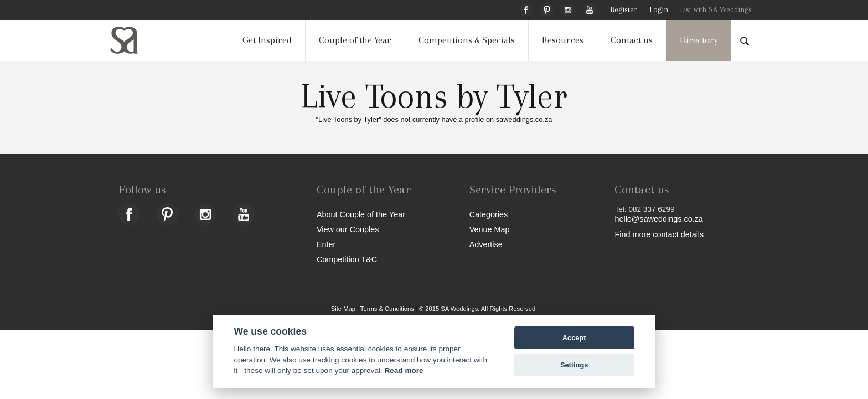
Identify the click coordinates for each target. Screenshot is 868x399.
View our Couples (348, 229)
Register (624, 10)
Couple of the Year (355, 40)
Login (659, 10)
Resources (563, 40)
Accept (574, 338)
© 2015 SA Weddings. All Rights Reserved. (478, 309)
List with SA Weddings (716, 10)
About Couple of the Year (361, 214)
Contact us (632, 40)
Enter (326, 244)
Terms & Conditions (387, 309)
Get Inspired (267, 40)
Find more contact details (659, 234)
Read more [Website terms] (404, 370)
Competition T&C (347, 259)
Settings (574, 365)
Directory (699, 40)
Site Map (343, 309)
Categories (489, 214)
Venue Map (490, 229)
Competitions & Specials (467, 40)
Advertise (486, 244)
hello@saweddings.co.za (658, 219)
